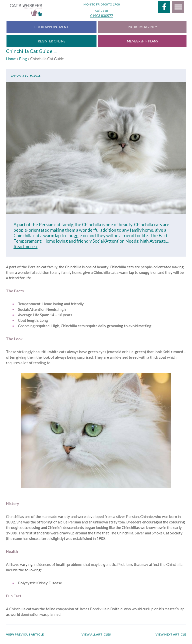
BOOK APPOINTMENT (51, 27)
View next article (171, 634)
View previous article (25, 634)
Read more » (25, 246)
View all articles (96, 634)
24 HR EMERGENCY (142, 27)
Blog (23, 59)
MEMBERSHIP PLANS (142, 41)
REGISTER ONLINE (52, 41)
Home (11, 59)
